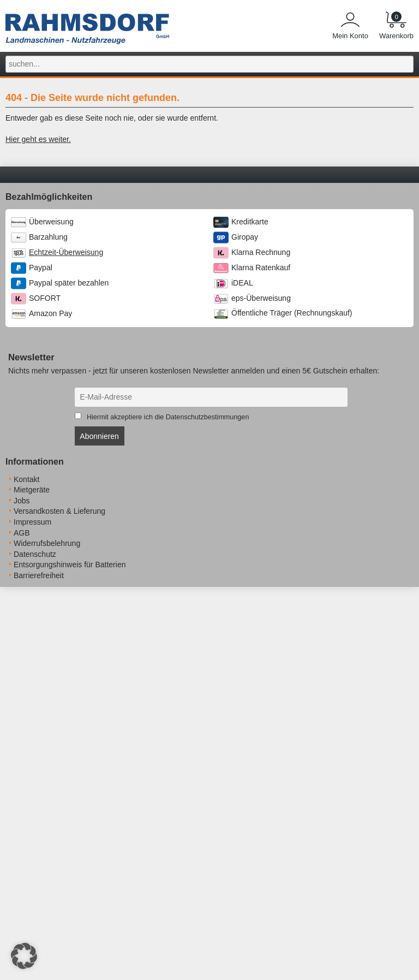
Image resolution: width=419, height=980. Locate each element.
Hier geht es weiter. (38, 139)
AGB (22, 533)
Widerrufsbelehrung (47, 543)
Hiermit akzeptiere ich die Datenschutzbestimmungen (168, 417)
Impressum (32, 522)
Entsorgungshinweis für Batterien (70, 565)
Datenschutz (35, 554)
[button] (24, 956)
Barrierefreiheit (39, 575)
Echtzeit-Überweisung (66, 252)
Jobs (22, 501)
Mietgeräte (32, 490)
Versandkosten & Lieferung (59, 511)
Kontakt (26, 479)
